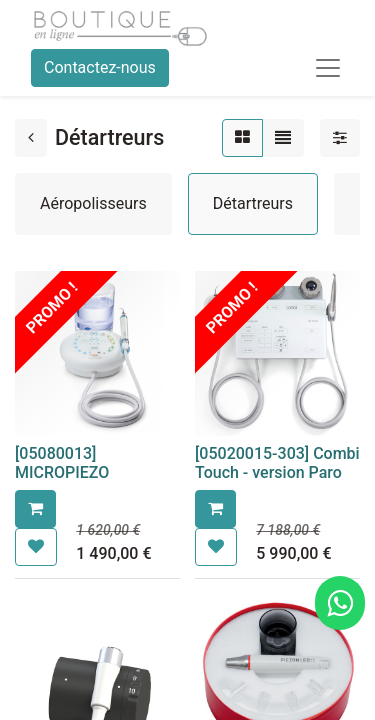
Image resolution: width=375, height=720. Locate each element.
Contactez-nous (100, 67)
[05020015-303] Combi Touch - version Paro (277, 463)
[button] (35, 509)
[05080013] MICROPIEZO (62, 463)
